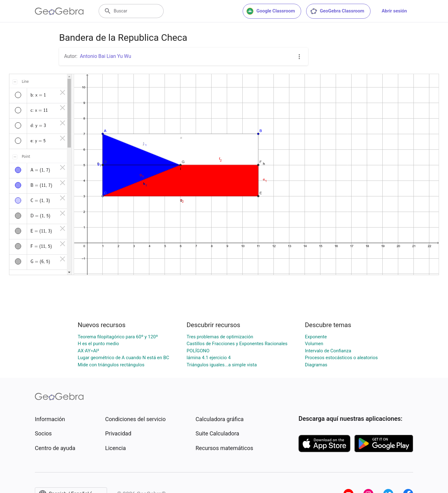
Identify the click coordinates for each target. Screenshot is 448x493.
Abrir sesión (394, 11)
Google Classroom (271, 11)
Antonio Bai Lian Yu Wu (106, 56)
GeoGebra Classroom (337, 11)
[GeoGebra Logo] (59, 11)
